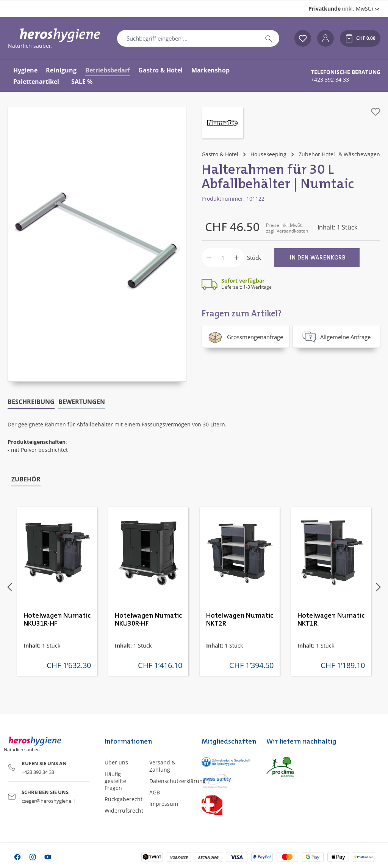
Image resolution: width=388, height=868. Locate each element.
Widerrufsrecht (124, 811)
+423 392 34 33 (330, 80)
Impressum (164, 804)
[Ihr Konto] (325, 38)
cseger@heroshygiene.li (48, 801)
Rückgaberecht (124, 799)
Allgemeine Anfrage (336, 337)
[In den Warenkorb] (317, 257)
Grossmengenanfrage (245, 337)
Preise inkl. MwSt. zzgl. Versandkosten (287, 228)
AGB (155, 792)
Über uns (116, 762)
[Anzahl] (223, 257)
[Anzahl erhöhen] (237, 257)
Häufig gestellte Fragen (115, 781)
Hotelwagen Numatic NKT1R (331, 620)
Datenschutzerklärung (178, 781)
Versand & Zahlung (162, 766)
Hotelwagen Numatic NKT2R (240, 620)
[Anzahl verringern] (209, 257)
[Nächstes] (379, 587)
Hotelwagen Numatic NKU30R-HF (148, 620)
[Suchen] (269, 38)
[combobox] (188, 38)
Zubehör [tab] (26, 479)
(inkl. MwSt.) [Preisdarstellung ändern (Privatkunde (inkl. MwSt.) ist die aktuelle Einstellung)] (341, 9)
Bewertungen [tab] (82, 402)
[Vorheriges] (9, 587)
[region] (97, 244)
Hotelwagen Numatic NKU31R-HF (57, 620)
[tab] (31, 402)
